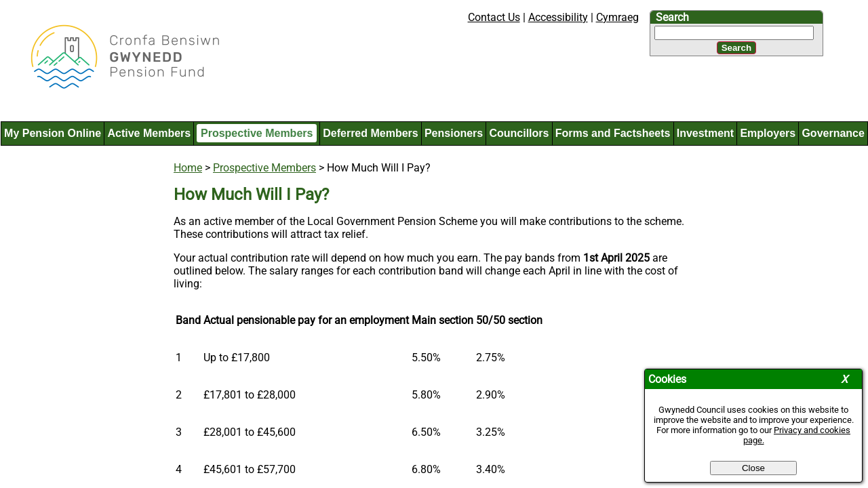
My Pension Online (53, 133)
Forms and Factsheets (613, 133)
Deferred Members (371, 133)
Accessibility (558, 17)
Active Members (149, 133)
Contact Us (494, 17)
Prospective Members (257, 133)
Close (753, 468)
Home (188, 168)
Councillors (519, 133)
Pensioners (454, 133)
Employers (768, 133)
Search (672, 17)
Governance (833, 133)
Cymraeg (617, 17)
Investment (705, 133)
